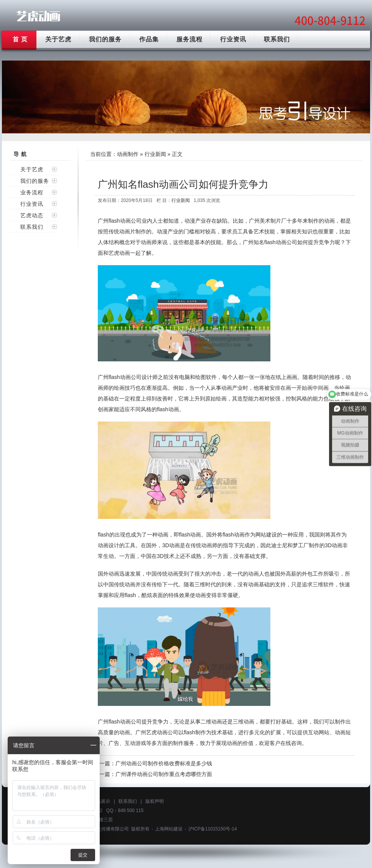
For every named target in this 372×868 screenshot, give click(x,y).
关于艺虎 (58, 39)
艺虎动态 (32, 215)
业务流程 (32, 192)
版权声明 (155, 801)
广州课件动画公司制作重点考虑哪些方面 (164, 774)
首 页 (20, 39)
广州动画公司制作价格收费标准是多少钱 (164, 763)
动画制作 (128, 154)
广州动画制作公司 (38, 16)
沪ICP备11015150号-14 (213, 829)
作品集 (149, 39)
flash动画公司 (281, 242)
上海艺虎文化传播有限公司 (101, 829)
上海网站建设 (169, 829)
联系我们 (277, 39)
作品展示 (101, 801)
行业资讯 (233, 39)
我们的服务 (105, 39)
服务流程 (189, 39)
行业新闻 (155, 154)
